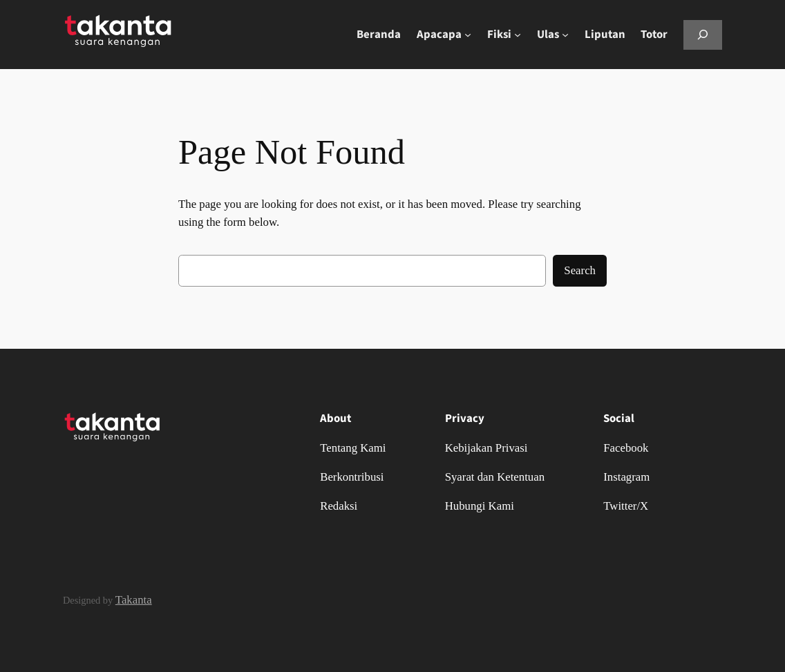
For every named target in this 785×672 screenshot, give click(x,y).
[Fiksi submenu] (518, 35)
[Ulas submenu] (565, 35)
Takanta (134, 600)
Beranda (379, 35)
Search (580, 270)
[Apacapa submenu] (468, 35)
